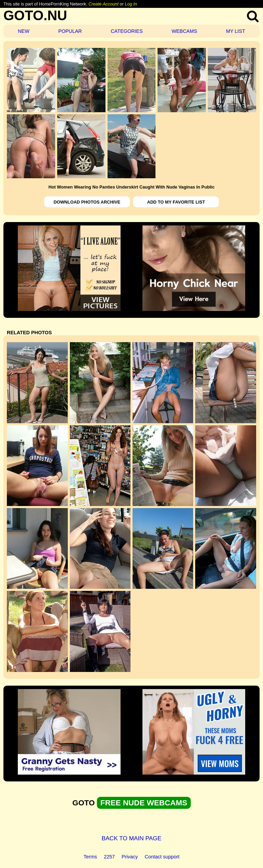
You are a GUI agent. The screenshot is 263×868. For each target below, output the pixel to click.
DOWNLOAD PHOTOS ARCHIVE (87, 202)
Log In (131, 4)
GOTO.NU (35, 15)
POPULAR (70, 31)
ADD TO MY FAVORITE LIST (176, 202)
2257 (109, 857)
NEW (24, 31)
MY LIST (236, 31)
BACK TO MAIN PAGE (132, 838)
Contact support (162, 857)
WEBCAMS (184, 31)
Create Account (103, 4)
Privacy (130, 857)
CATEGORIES (127, 31)
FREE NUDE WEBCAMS (144, 803)
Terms (90, 857)
